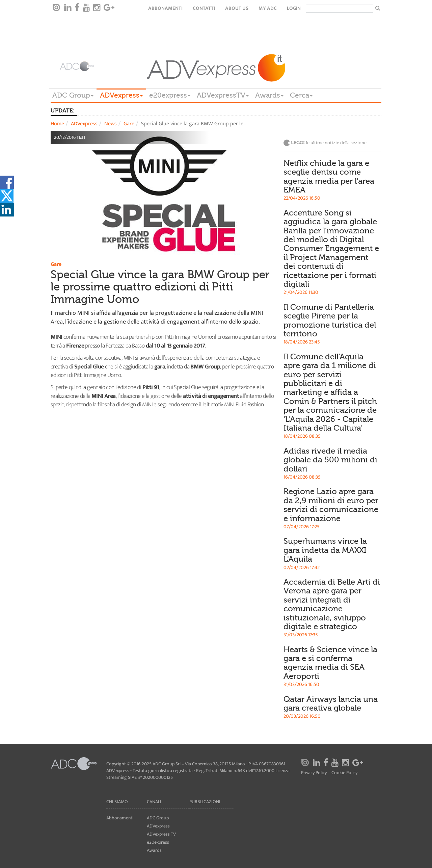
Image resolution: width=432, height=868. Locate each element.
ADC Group (73, 95)
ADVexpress (121, 95)
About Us (237, 8)
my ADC (268, 8)
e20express (170, 95)
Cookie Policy (344, 773)
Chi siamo (117, 802)
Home (57, 124)
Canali (154, 802)
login (294, 8)
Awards (269, 95)
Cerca (301, 95)
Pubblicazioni (205, 802)
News (111, 124)
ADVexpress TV (161, 834)
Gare (129, 124)
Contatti (204, 8)
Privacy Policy (314, 773)
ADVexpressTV (223, 95)
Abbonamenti (165, 8)
